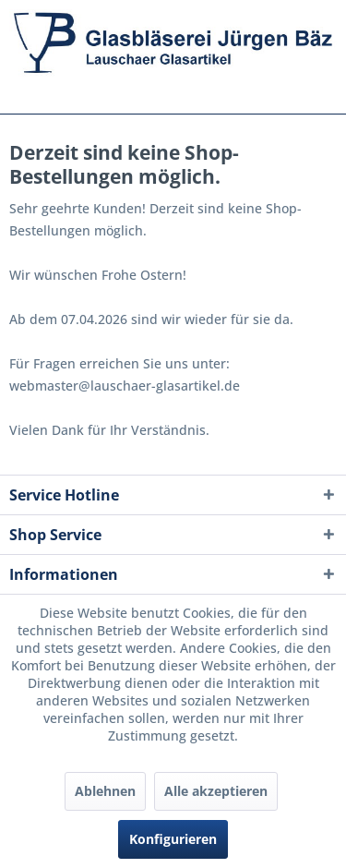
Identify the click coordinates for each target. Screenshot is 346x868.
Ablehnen (105, 791)
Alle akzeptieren (216, 791)
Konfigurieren (173, 839)
